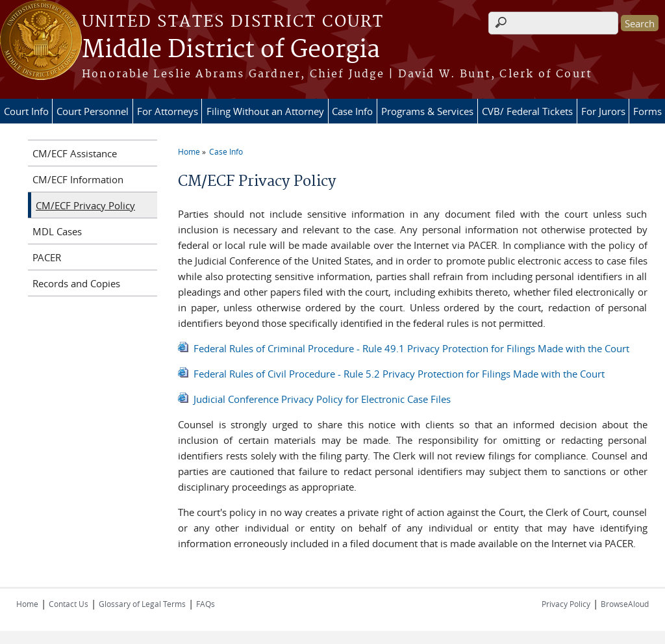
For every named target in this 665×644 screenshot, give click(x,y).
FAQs (206, 604)
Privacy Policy (566, 604)
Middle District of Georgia (231, 50)
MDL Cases (57, 231)
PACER (47, 257)
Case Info (352, 111)
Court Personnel (93, 111)
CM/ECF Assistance (75, 153)
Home (189, 151)
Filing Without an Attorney (265, 111)
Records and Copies (76, 283)
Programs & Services (427, 111)
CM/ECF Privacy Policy (85, 205)
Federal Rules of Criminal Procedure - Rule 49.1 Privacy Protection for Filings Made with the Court (411, 348)
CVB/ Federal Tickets (527, 111)
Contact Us (69, 604)
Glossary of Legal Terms (142, 604)
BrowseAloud (625, 604)
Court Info (26, 111)
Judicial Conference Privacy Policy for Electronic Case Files (322, 399)
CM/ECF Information (78, 179)
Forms (647, 111)
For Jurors (603, 111)
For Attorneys (168, 111)
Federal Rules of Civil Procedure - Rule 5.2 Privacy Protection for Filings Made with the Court (399, 374)
